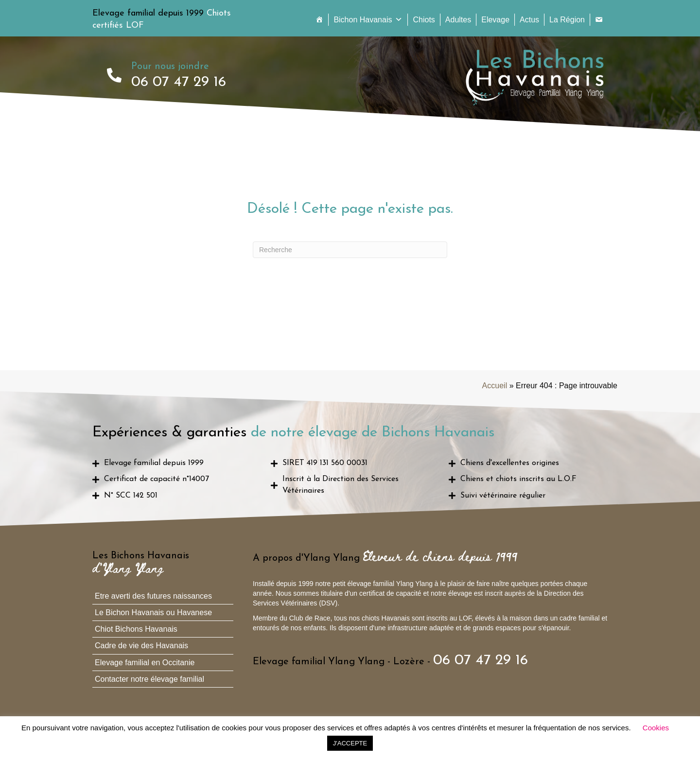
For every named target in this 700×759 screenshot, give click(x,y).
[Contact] (599, 20)
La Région (567, 20)
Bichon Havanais (368, 20)
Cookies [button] (656, 728)
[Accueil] (319, 20)
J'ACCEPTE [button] (350, 743)
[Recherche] (350, 250)
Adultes (458, 20)
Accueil (495, 386)
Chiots (424, 20)
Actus (529, 20)
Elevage (495, 20)
